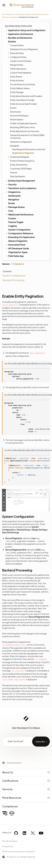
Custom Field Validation (21, 73)
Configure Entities (18, 57)
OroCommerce (14, 763)
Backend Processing (14, 280)
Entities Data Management (20, 181)
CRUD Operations (18, 69)
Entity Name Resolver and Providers (26, 96)
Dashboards (14, 196)
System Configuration (19, 230)
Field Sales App (15, 256)
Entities (5, 17)
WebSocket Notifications (20, 214)
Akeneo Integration (18, 241)
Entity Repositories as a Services (25, 131)
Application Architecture (19, 34)
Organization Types (18, 252)
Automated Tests (16, 245)
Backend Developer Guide (37, 14)
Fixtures (14, 172)
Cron (11, 211)
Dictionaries (16, 112)
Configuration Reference (19, 233)
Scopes (12, 218)
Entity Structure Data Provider (24, 104)
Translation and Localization (21, 188)
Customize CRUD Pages (21, 169)
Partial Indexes (17, 119)
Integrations (13, 192)
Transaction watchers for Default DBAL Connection (27, 136)
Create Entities (17, 45)
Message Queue (15, 207)
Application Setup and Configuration (26, 30)
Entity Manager (17, 92)
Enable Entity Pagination (23, 153)
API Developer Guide (17, 248)
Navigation (14, 199)
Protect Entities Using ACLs (22, 161)
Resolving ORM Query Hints (22, 127)
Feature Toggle (16, 222)
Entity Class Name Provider (22, 100)
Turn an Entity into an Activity (23, 84)
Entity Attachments (19, 165)
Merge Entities (17, 65)
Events (13, 108)
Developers (21, 14)
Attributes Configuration (21, 142)
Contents (7, 271)
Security (11, 184)
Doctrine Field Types (19, 116)
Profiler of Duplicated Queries (24, 123)
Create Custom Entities (21, 61)
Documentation (8, 14)
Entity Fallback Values (20, 88)
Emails (12, 203)
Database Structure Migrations (24, 49)
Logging (12, 226)
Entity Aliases (16, 77)
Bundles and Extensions (19, 38)
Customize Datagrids (19, 157)
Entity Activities (17, 80)
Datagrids (14, 17)
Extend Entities (16, 53)
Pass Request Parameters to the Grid (29, 149)
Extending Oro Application (20, 237)
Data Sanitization (18, 176)
